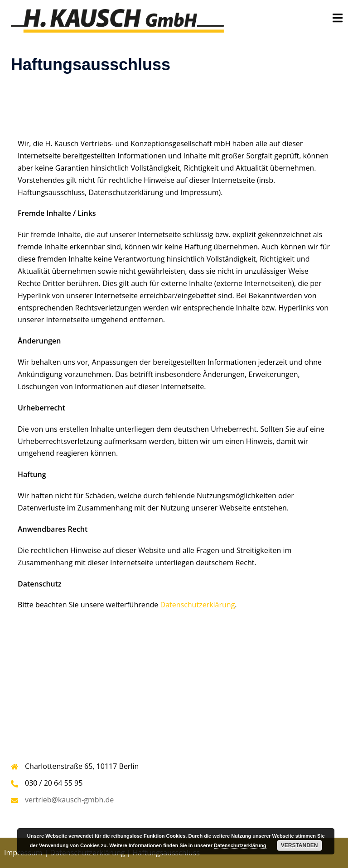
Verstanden (300, 845)
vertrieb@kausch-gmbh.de (69, 800)
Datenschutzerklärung (198, 605)
